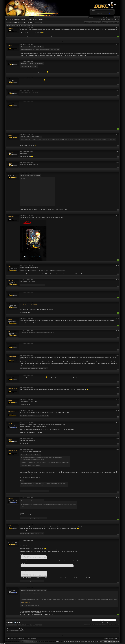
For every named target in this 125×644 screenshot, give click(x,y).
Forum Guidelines (103, 19)
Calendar (45, 17)
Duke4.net (9, 17)
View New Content (113, 19)
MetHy (11, 400)
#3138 (117, 343)
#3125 (117, 90)
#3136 (117, 318)
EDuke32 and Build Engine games (18, 19)
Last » (40, 22)
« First (15, 22)
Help (111, 13)
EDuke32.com (17, 17)
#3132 (117, 266)
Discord (25, 17)
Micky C (11, 281)
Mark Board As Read (12, 639)
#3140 (117, 375)
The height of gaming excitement (36, 19)
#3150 (117, 588)
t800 (10, 526)
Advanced (115, 17)
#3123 (117, 61)
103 (22, 22)
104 (25, 22)
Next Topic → (116, 622)
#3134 (117, 292)
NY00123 (11, 29)
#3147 (117, 498)
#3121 (117, 28)
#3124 (117, 78)
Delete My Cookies (20, 639)
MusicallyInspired (13, 174)
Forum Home (27, 639)
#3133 (117, 280)
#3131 (117, 215)
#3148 (117, 525)
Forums (32, 17)
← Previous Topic (95, 622)
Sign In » (94, 11)
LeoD (11, 541)
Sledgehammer (13, 356)
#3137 (117, 331)
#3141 (117, 387)
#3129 (117, 162)
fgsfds (11, 293)
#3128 (117, 151)
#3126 (117, 101)
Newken (11, 152)
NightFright (12, 216)
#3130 (117, 173)
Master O (11, 62)
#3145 (117, 438)
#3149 (117, 540)
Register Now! (99, 13)
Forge (11, 267)
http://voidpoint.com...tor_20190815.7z (28, 294)
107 (34, 22)
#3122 (117, 44)
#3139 (117, 355)
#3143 (117, 410)
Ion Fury (108, 641)
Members (38, 17)
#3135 (117, 303)
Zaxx (10, 45)
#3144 (117, 423)
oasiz (11, 424)
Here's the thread (43, 474)
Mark (10, 135)
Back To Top (33, 639)
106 (31, 22)
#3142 (117, 400)
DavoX (11, 304)
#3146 (117, 449)
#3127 (117, 134)
